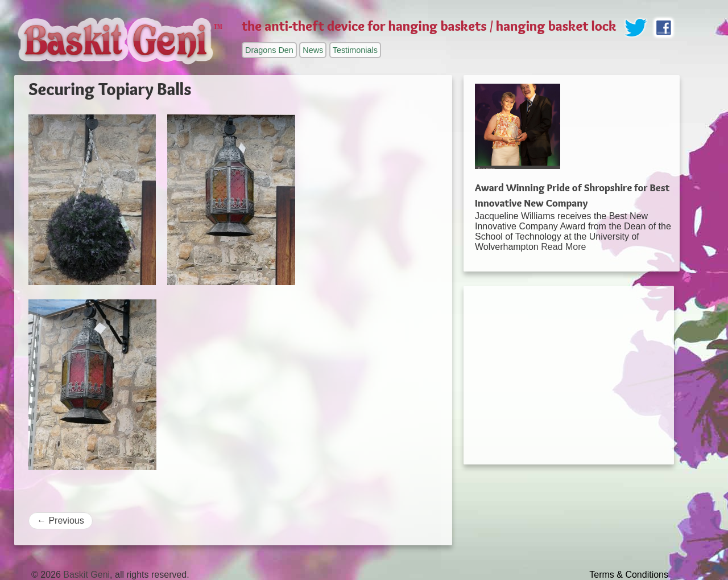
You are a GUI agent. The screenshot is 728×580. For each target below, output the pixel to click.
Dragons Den (269, 50)
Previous (61, 521)
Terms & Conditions (629, 575)
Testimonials (355, 50)
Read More (563, 247)
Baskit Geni (86, 575)
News (313, 50)
